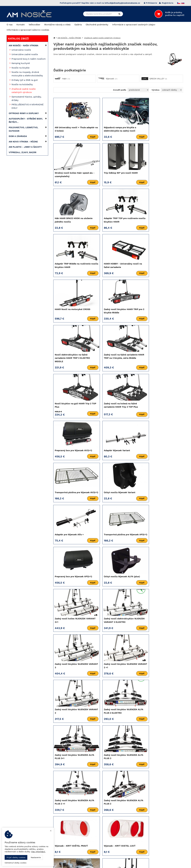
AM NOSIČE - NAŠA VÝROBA (24, 45)
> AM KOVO (134, 826)
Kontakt (21, 25)
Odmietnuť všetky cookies (16, 863)
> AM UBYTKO (135, 832)
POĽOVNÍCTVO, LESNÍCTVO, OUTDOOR (23, 129)
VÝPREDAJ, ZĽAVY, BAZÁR (23, 152)
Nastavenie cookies (77, 835)
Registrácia (166, 3)
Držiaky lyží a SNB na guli (25, 80)
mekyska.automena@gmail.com (85, 831)
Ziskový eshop (172, 864)
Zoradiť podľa (120, 90)
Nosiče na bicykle (20, 68)
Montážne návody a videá (57, 25)
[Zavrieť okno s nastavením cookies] (51, 831)
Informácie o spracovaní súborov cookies (28, 30)
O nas (10, 25)
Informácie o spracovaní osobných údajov (134, 25)
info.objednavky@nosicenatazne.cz (87, 823)
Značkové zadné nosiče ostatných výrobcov (24, 91)
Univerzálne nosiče (21, 50)
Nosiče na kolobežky (22, 84)
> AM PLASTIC (135, 829)
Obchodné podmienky (97, 25)
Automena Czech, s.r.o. (161, 822)
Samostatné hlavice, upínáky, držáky (26, 98)
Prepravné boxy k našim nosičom (29, 59)
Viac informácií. (38, 852)
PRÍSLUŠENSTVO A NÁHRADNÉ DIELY (28, 106)
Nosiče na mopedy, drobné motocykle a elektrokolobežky (27, 74)
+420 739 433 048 (78, 813)
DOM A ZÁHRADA (18, 136)
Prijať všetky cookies (16, 857)
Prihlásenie (150, 3)
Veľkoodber (34, 25)
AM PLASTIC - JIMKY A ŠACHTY (25, 147)
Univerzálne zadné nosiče (25, 54)
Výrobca (156, 90)
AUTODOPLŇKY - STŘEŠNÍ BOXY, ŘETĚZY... (26, 120)
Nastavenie (36, 857)
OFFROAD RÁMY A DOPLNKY (24, 113)
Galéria (78, 25)
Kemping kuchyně (21, 63)
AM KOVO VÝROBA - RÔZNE (23, 142)
